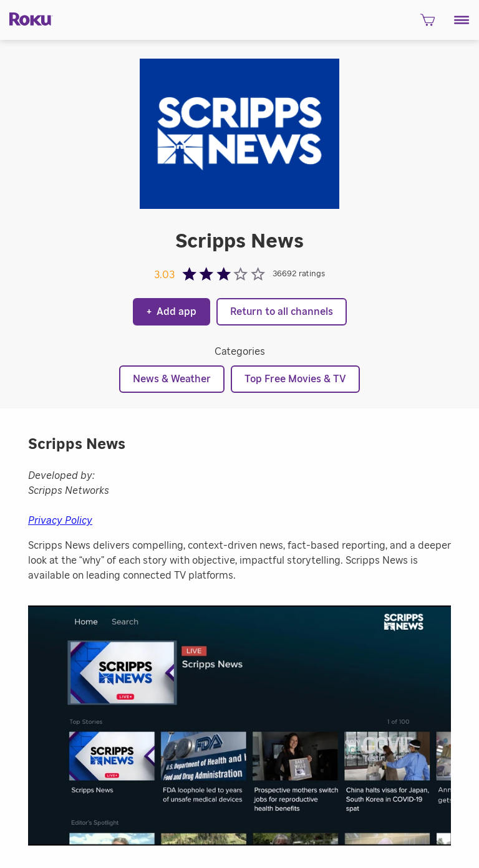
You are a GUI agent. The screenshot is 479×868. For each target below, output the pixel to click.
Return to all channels (282, 312)
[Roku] (27, 18)
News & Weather (172, 379)
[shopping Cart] (428, 23)
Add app (172, 312)
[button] (462, 20)
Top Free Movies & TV (295, 379)
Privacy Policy (60, 521)
